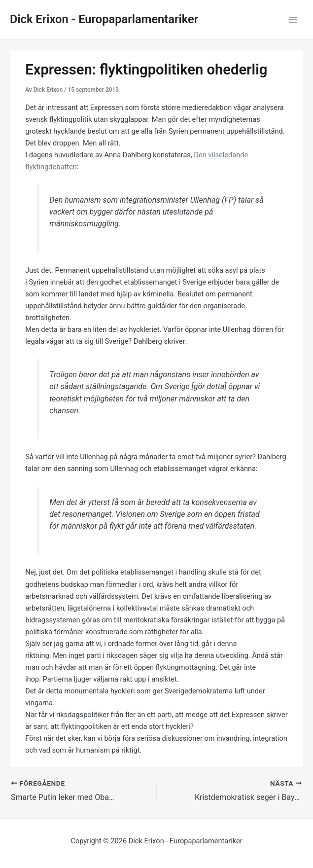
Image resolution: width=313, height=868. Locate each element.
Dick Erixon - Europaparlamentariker (104, 19)
